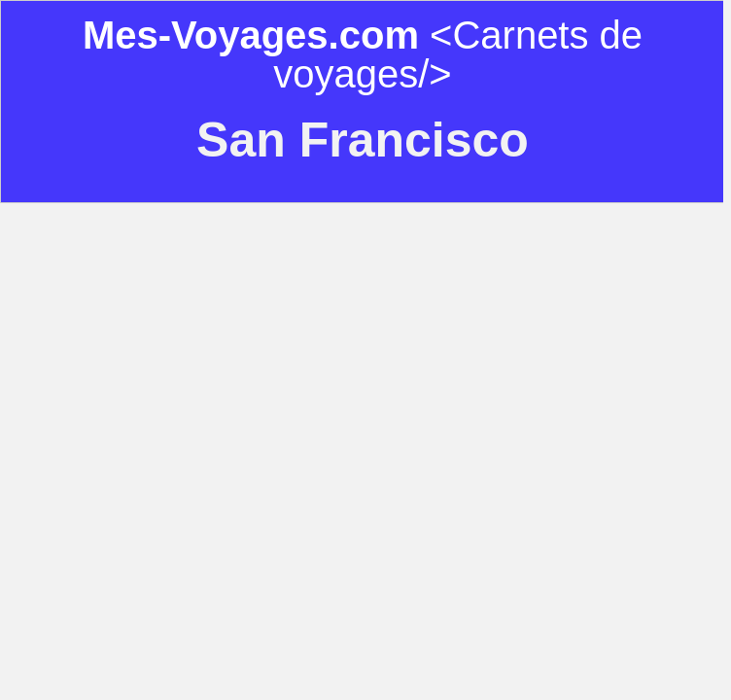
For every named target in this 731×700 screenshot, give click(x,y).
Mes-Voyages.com (251, 35)
